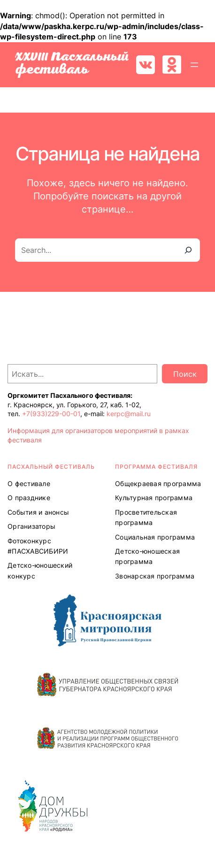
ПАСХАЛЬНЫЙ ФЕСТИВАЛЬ (51, 467)
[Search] (188, 250)
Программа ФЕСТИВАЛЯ (156, 467)
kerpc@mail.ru (129, 414)
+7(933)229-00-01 (51, 414)
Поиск (185, 374)
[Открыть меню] (194, 65)
